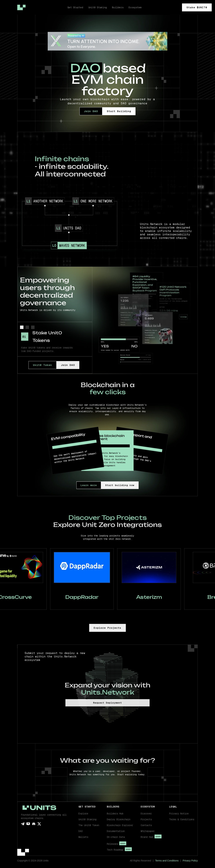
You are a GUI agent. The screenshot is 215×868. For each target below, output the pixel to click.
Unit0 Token (36, 365)
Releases (112, 844)
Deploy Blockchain (119, 819)
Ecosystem (135, 7)
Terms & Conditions (182, 819)
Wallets (83, 837)
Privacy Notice (179, 814)
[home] (21, 7)
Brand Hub (147, 837)
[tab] (21, 327)
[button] (119, 837)
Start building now (115, 485)
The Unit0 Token (89, 825)
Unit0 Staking (87, 819)
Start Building (119, 111)
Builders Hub (115, 814)
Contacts (146, 825)
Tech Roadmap (115, 850)
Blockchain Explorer (120, 825)
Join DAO (91, 111)
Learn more (96, 485)
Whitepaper (148, 831)
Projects (146, 819)
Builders (118, 7)
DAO (81, 831)
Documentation (116, 831)
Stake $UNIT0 (197, 7)
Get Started (75, 7)
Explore (83, 814)
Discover (146, 814)
